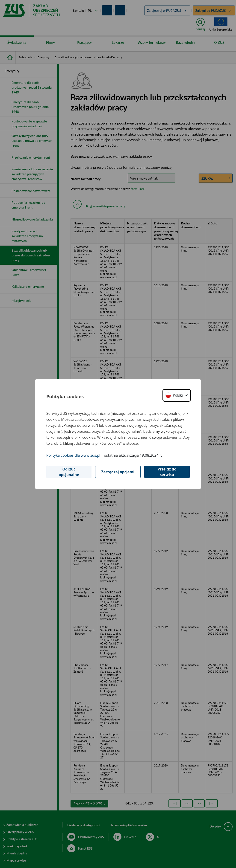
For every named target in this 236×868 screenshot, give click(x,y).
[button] (177, 395)
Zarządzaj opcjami (118, 472)
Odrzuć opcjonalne (69, 472)
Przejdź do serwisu (167, 472)
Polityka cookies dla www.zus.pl (73, 455)
